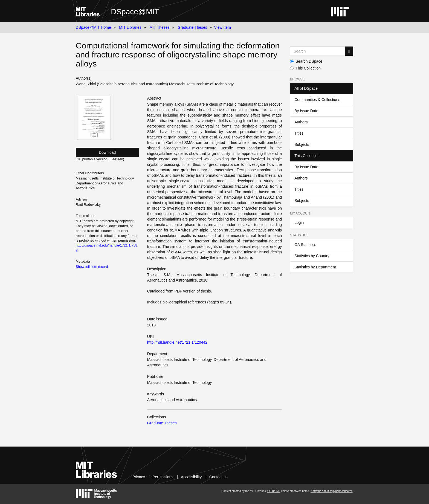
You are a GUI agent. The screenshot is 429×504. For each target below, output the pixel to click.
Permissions (163, 477)
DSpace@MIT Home (93, 27)
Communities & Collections (317, 100)
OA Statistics (305, 245)
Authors (301, 122)
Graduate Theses (192, 27)
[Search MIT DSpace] (318, 51)
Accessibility (191, 477)
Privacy (139, 477)
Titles (299, 133)
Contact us (218, 477)
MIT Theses (159, 27)
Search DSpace (306, 61)
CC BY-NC (274, 491)
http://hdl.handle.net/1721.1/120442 (177, 342)
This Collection (305, 68)
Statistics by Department (315, 267)
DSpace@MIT (135, 12)
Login (299, 222)
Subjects (302, 144)
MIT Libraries (130, 27)
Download (107, 152)
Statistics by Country (312, 256)
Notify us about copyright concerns (331, 491)
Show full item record (92, 267)
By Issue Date (306, 111)
